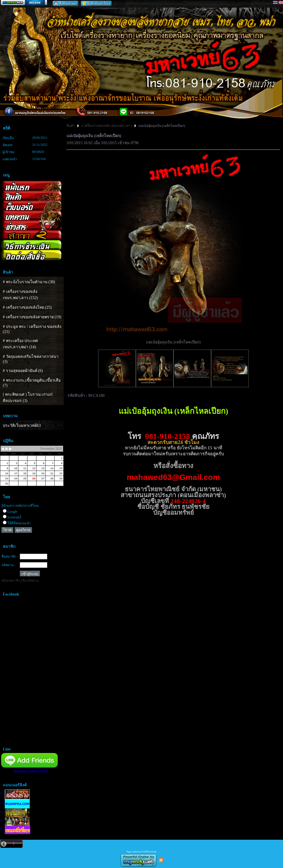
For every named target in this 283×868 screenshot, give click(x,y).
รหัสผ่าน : (8, 565)
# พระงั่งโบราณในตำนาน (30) (29, 282)
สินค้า (71, 126)
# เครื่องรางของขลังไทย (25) (27, 307)
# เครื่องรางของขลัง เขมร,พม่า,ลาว (107, 126)
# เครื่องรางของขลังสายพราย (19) (32, 317)
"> (15, 794)
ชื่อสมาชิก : (10, 557)
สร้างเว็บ (24, 3)
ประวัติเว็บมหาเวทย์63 (22, 426)
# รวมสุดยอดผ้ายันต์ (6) (23, 371)
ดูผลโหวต (23, 530)
